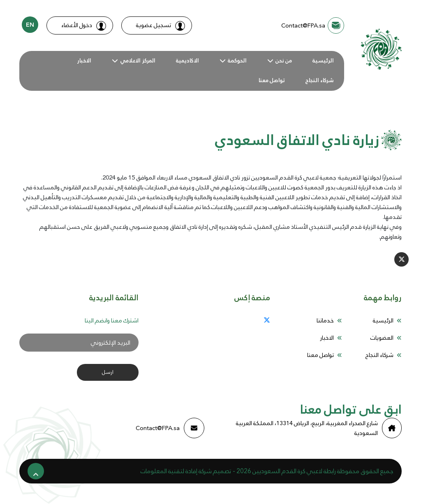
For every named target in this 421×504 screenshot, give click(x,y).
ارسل (108, 372)
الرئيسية (323, 61)
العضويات (382, 338)
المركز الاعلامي (138, 61)
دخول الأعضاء (84, 25)
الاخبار (84, 61)
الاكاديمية (187, 61)
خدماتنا (325, 320)
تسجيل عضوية (161, 25)
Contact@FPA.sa (170, 428)
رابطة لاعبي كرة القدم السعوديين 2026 (286, 471)
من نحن (284, 61)
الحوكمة (237, 61)
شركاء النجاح (320, 80)
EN (30, 25)
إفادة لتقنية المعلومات (169, 471)
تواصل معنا (272, 80)
